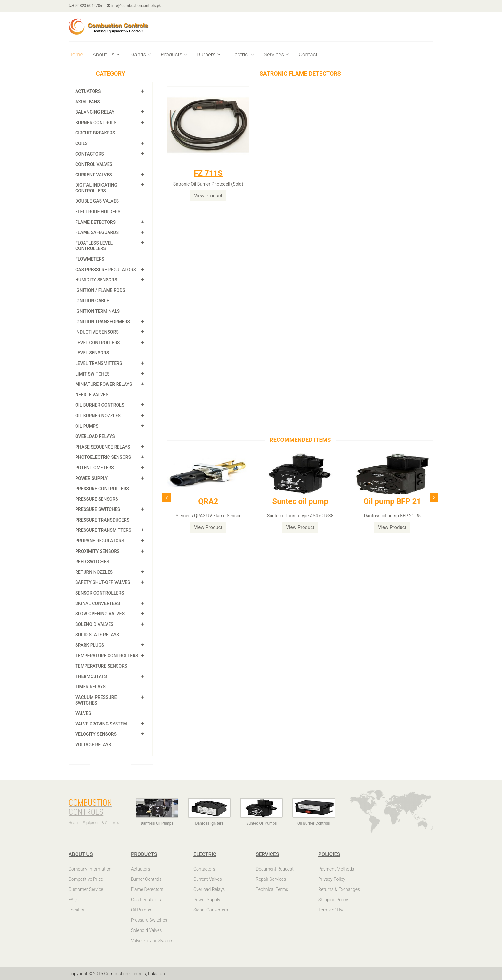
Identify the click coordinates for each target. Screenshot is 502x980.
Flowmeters (90, 259)
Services (276, 54)
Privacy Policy (332, 879)
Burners (209, 54)
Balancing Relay (95, 112)
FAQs (74, 900)
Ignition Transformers (103, 322)
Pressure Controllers (102, 489)
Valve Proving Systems (153, 941)
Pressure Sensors (97, 499)
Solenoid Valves (94, 624)
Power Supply (91, 478)
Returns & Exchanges (339, 889)
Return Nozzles (94, 572)
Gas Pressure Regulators (106, 270)
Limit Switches (93, 374)
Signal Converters (98, 603)
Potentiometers (95, 468)
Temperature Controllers (107, 656)
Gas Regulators (146, 900)
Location (77, 910)
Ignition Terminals (97, 311)
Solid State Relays (97, 635)
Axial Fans (88, 102)
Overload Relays (95, 436)
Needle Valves (92, 395)
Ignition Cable (92, 301)
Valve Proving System (101, 724)
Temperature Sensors (101, 666)
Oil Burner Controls (100, 405)
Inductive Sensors (97, 332)
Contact (308, 54)
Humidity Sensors (96, 280)
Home (76, 54)
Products (174, 54)
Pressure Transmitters (103, 530)
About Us (106, 54)
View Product (208, 196)
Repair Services (271, 879)
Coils (81, 143)
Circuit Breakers (95, 133)
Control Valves (94, 164)
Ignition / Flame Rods (100, 290)
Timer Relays (90, 687)
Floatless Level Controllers (94, 246)
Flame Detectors (95, 222)
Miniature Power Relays (104, 384)
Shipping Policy (333, 900)
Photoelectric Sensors (103, 457)
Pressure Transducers (102, 520)
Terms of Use (331, 910)
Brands (140, 54)
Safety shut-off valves (103, 582)
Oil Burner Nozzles (98, 416)
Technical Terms (272, 889)
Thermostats (91, 676)
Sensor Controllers (100, 593)
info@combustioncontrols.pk (134, 6)
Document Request (275, 869)
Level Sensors (92, 353)
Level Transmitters (99, 363)
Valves (83, 713)
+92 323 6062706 (85, 6)
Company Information (90, 869)
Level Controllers (97, 343)
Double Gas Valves (97, 201)
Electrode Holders (98, 212)
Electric (242, 54)
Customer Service (86, 889)
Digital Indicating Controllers (96, 188)
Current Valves (94, 175)
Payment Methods (336, 869)
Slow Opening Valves (100, 614)
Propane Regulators (100, 541)
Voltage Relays (93, 745)
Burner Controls (96, 123)
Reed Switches (92, 562)
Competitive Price (86, 879)
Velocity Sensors (96, 734)
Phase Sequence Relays (103, 447)
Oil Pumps (87, 426)
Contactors (90, 154)
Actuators (88, 91)
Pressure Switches (98, 509)
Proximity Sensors (97, 551)
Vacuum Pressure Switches (96, 700)
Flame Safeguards (97, 232)
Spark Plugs (90, 645)
